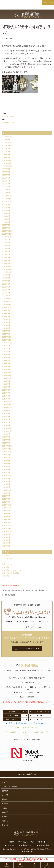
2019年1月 (6, 334)
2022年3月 (6, 222)
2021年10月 (7, 237)
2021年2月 (6, 260)
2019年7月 (6, 316)
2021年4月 (6, 254)
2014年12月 (7, 446)
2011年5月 (6, 514)
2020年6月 (6, 284)
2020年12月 (7, 266)
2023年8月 (6, 172)
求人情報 (5, 825)
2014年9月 (6, 455)
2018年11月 (7, 340)
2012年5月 (6, 493)
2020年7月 (6, 281)
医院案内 (5, 812)
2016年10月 (7, 408)
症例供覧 (5, 567)
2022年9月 (6, 204)
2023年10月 (7, 166)
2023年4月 (6, 184)
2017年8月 (6, 384)
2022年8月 (6, 207)
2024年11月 (7, 145)
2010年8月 (6, 537)
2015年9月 (6, 434)
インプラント (7, 795)
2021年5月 (6, 251)
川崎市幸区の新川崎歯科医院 (11, 585)
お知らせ (5, 555)
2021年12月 (7, 231)
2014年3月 (6, 469)
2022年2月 (6, 225)
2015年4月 (6, 443)
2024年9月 (6, 148)
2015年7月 (6, 440)
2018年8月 (6, 349)
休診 (4, 561)
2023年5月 (6, 181)
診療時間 (7, 866)
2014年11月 (7, 449)
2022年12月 (7, 196)
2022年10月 (7, 201)
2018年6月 (6, 355)
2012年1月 (6, 502)
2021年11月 (7, 234)
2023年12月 (7, 160)
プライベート (7, 558)
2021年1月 (6, 263)
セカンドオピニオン (47, 866)
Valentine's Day (8, 122)
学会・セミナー (8, 564)
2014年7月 (6, 458)
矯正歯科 (5, 804)
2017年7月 (6, 387)
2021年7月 (6, 246)
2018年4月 (6, 360)
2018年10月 (7, 343)
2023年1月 (6, 193)
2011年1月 (6, 522)
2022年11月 (7, 198)
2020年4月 (6, 290)
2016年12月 (7, 402)
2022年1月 (6, 228)
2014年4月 (6, 466)
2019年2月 (6, 331)
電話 (34, 866)
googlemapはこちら (27, 774)
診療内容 (5, 576)
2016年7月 (6, 416)
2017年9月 (6, 381)
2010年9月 (6, 534)
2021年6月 (6, 248)
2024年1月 (6, 157)
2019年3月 (6, 328)
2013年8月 (6, 481)
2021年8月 (6, 243)
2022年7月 (6, 210)
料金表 (4, 808)
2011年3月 (6, 519)
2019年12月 (7, 302)
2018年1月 (6, 369)
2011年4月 (6, 517)
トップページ (7, 782)
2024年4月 (6, 154)
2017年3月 (6, 396)
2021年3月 (6, 257)
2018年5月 (6, 357)
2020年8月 (6, 278)
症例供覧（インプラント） (13, 570)
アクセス (5, 817)
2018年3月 (6, 363)
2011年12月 (7, 505)
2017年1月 (6, 399)
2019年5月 (6, 322)
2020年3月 (6, 293)
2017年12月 (7, 372)
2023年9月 (6, 169)
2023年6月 (6, 178)
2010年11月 (7, 528)
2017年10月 (7, 378)
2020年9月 (6, 275)
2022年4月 (6, 219)
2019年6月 (6, 319)
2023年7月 (6, 175)
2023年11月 (7, 163)
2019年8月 (6, 313)
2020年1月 (6, 299)
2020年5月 (6, 287)
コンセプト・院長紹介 (10, 786)
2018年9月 (6, 346)
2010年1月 (6, 546)
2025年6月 (6, 140)
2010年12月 (7, 525)
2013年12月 (7, 475)
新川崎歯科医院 (27, 666)
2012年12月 (7, 490)
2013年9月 (6, 478)
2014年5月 (6, 464)
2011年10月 (7, 508)
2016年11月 (7, 405)
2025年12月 (7, 137)
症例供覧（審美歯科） (11, 573)
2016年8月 (6, 413)
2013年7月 (6, 484)
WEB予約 (20, 866)
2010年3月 (6, 540)
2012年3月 (6, 499)
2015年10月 (7, 431)
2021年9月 (6, 240)
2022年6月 (6, 213)
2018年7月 (6, 352)
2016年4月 (6, 422)
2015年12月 (7, 428)
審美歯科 (5, 799)
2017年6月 (6, 390)
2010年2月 (6, 543)
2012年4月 (6, 496)
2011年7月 (6, 511)
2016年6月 (6, 419)
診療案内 (5, 791)
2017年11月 (7, 375)
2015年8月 (6, 437)
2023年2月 (6, 190)
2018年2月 (6, 366)
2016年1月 (6, 425)
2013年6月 (6, 487)
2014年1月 (6, 472)
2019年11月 (7, 305)
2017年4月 (6, 393)
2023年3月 (6, 187)
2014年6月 (6, 461)
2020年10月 (7, 272)
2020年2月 (6, 296)
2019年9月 (6, 310)
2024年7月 (6, 151)
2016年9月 (6, 411)
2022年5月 (6, 216)
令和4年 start (8, 117)
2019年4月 (6, 325)
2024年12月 (7, 142)
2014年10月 (7, 452)
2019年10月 (7, 307)
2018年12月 (7, 337)
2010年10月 (7, 531)
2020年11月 (7, 269)
